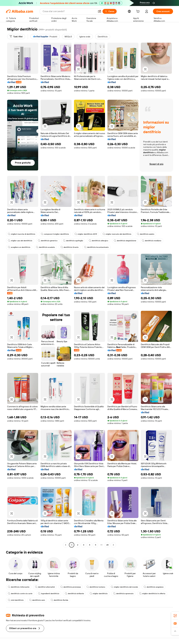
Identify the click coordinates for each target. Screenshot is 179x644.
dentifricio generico (48, 241)
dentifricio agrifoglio (73, 241)
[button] (99, 11)
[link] (175, 616)
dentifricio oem (37, 600)
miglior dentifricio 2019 (86, 234)
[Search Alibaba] (69, 11)
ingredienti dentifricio (49, 594)
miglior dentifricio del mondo (124, 587)
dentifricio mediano (152, 241)
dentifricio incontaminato (96, 247)
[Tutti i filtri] (16, 37)
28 (107, 545)
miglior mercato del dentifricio (117, 234)
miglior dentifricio (99, 594)
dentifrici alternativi (45, 587)
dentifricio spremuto (123, 594)
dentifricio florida (59, 600)
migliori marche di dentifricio (22, 234)
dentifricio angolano (154, 587)
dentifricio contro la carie (20, 594)
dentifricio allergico (98, 241)
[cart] (138, 12)
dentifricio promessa (71, 587)
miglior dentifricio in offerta (152, 594)
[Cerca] (110, 11)
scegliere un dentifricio (19, 247)
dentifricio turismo (96, 587)
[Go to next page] (113, 545)
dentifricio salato (146, 234)
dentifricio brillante (74, 594)
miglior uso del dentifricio (20, 241)
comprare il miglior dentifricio (55, 234)
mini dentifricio (16, 600)
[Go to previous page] (66, 545)
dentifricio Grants (70, 247)
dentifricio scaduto (45, 247)
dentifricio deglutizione (125, 241)
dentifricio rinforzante (19, 587)
